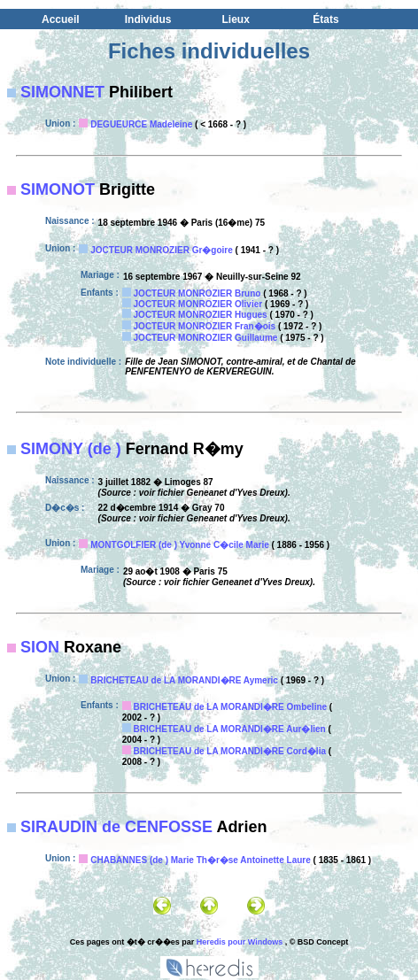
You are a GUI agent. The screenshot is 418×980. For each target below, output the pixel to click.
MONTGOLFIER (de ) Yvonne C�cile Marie (180, 545)
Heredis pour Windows (240, 942)
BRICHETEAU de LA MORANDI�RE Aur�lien (230, 729)
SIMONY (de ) (71, 449)
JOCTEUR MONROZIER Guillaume (206, 338)
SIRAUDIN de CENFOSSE (116, 827)
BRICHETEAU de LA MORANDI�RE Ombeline (231, 707)
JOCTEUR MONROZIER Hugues (201, 315)
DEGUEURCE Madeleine (141, 124)
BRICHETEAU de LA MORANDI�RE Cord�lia (230, 751)
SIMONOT (58, 189)
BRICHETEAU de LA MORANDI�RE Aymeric (184, 680)
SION (40, 647)
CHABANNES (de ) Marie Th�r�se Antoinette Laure (201, 860)
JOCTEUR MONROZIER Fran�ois (205, 326)
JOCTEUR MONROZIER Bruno (197, 293)
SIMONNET (62, 92)
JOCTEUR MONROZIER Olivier (198, 304)
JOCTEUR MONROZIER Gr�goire (162, 250)
